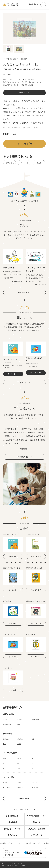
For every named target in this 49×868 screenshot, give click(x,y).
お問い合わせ (37, 835)
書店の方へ (12, 835)
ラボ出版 (11, 5)
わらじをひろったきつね (28, 809)
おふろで (34, 783)
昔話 (5, 768)
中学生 (19, 725)
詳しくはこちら (17, 281)
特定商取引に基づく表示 (33, 843)
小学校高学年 (7, 725)
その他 (19, 744)
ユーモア (34, 768)
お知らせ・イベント (12, 829)
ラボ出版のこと (12, 816)
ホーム (16, 809)
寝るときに (21, 788)
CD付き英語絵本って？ (37, 816)
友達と (19, 783)
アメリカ (6, 739)
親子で (5, 783)
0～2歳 (5, 720)
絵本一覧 (37, 822)
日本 (5, 744)
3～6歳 (19, 720)
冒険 (19, 768)
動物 (5, 758)
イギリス (20, 739)
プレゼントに (36, 788)
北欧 (33, 739)
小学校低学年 (36, 720)
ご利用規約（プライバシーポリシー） (11, 843)
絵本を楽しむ (12, 822)
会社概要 (46, 843)
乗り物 (19, 758)
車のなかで (7, 788)
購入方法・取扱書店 (37, 829)
